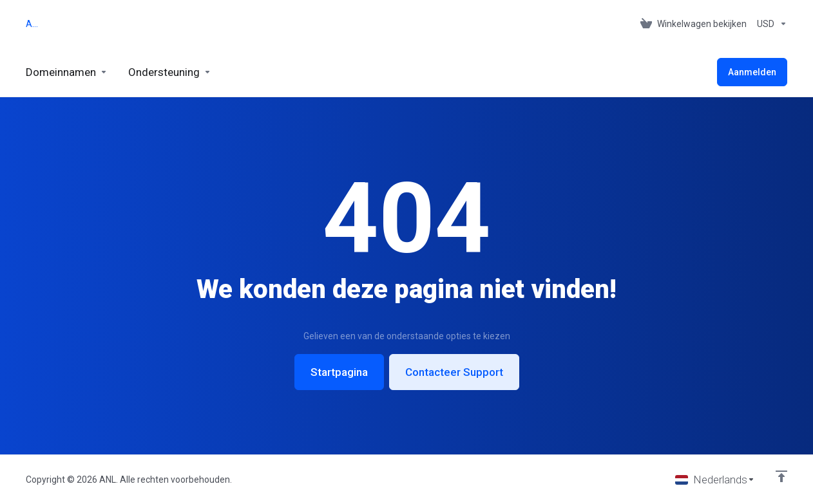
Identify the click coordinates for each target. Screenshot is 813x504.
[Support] (170, 72)
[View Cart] (693, 24)
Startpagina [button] (339, 372)
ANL (34, 24)
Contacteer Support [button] (454, 372)
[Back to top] (781, 476)
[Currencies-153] (770, 24)
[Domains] (67, 72)
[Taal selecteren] (715, 480)
